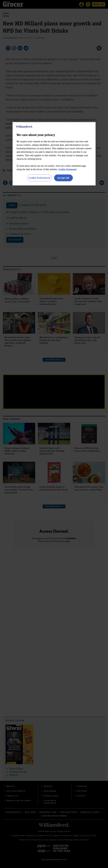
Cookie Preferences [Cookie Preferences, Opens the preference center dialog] (39, 178)
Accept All (63, 178)
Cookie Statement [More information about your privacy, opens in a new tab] (67, 169)
